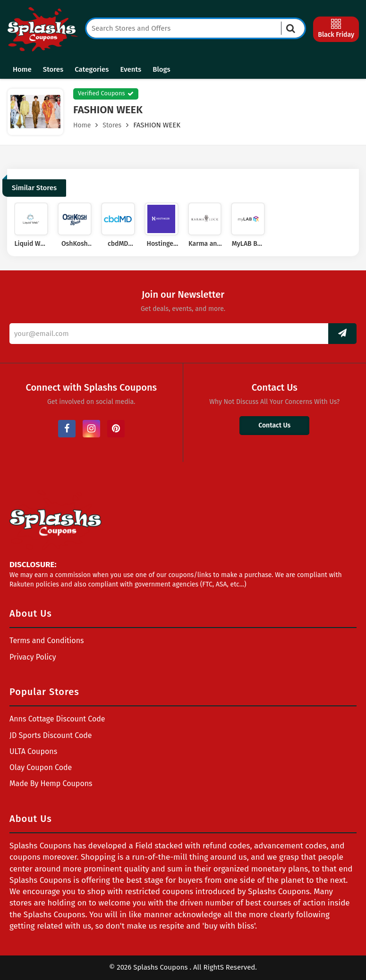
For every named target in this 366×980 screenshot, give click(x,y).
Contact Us (274, 425)
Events (131, 69)
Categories (92, 69)
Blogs (161, 69)
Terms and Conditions (47, 641)
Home (22, 69)
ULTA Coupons (33, 751)
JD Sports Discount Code (51, 735)
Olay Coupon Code (41, 767)
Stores (53, 69)
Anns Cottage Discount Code (57, 719)
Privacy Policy (33, 657)
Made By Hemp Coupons (51, 783)
